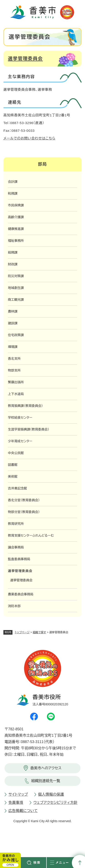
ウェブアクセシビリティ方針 (55, 803)
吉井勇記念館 (17, 488)
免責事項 (16, 803)
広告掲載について (23, 811)
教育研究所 (16, 524)
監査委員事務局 (19, 559)
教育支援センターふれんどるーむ (31, 535)
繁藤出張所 (16, 382)
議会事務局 (16, 547)
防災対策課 (16, 276)
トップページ (22, 632)
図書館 (13, 465)
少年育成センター (20, 441)
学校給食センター (20, 418)
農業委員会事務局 (21, 594)
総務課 (13, 252)
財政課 (13, 264)
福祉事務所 (16, 241)
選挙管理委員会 (25, 59)
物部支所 (14, 370)
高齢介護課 (16, 217)
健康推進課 (16, 229)
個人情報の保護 (51, 794)
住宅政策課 (16, 335)
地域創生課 (16, 288)
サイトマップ (18, 794)
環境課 (13, 347)
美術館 (13, 477)
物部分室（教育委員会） (24, 512)
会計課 (13, 182)
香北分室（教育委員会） (24, 500)
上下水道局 (16, 394)
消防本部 (14, 606)
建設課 (13, 323)
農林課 (13, 311)
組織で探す (39, 632)
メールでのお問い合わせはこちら (29, 138)
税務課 (13, 193)
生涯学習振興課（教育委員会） (29, 429)
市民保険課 (16, 205)
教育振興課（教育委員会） (25, 406)
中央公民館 (16, 453)
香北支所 (14, 359)
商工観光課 (16, 300)
